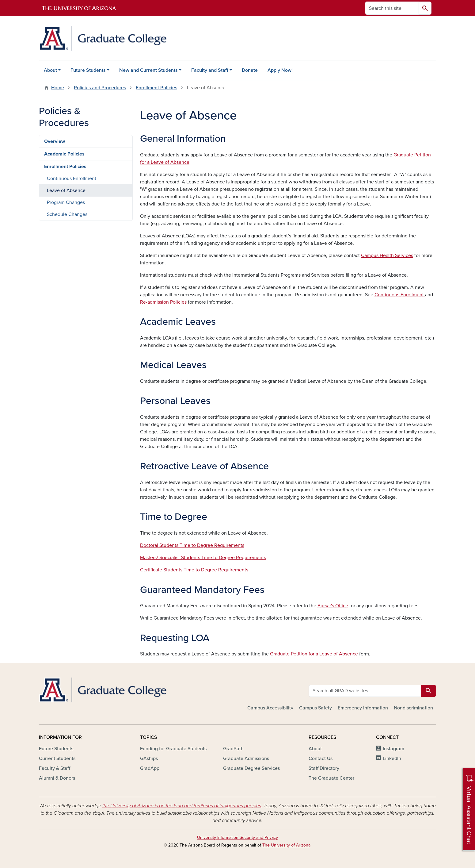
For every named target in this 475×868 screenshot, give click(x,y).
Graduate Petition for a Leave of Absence (314, 654)
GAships (149, 759)
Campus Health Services (387, 255)
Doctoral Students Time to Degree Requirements (192, 545)
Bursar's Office (333, 606)
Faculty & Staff (55, 768)
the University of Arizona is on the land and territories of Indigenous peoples (182, 806)
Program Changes (66, 202)
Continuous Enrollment (400, 295)
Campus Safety (315, 708)
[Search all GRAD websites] (365, 691)
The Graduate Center (331, 778)
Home (58, 88)
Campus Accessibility (270, 708)
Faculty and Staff (210, 70)
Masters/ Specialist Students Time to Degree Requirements (203, 558)
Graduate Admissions (246, 759)
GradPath (233, 749)
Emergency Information (363, 708)
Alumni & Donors (57, 778)
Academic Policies (64, 154)
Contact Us (321, 759)
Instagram (393, 749)
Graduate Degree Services (251, 768)
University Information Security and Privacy (237, 837)
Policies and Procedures (100, 88)
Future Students (88, 70)
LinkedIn (392, 759)
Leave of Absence (66, 190)
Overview (55, 141)
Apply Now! (280, 70)
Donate (250, 70)
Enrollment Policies (156, 88)
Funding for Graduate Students (173, 749)
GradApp (150, 768)
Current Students (57, 759)
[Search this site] (392, 8)
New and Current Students (148, 70)
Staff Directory (324, 768)
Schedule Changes (67, 214)
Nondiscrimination (413, 708)
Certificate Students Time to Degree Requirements (194, 570)
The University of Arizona (286, 845)
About (50, 70)
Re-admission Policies (163, 302)
